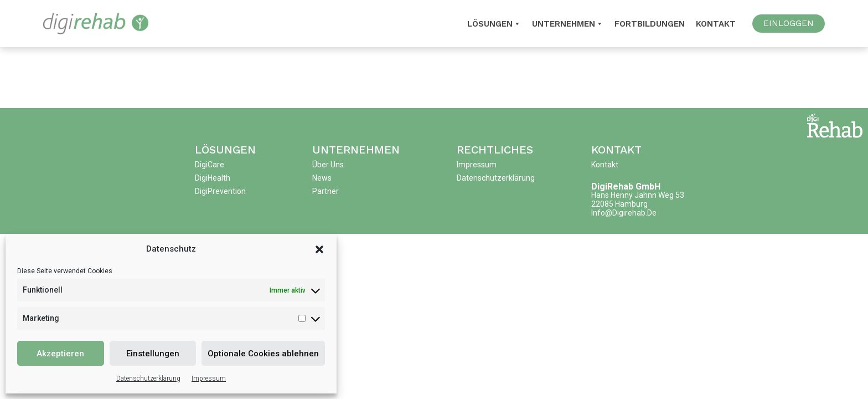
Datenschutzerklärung (148, 378)
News (322, 178)
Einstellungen (153, 354)
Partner (325, 191)
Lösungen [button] (494, 24)
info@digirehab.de (624, 213)
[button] (319, 249)
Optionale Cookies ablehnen (263, 354)
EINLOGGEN (789, 23)
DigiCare (210, 165)
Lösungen (225, 150)
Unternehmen (568, 24)
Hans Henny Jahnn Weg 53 (638, 195)
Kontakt (716, 24)
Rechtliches (495, 150)
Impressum (209, 378)
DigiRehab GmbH (626, 186)
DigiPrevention (220, 191)
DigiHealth (213, 178)
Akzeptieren (60, 354)
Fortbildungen (650, 24)
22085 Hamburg (619, 204)
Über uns (328, 165)
